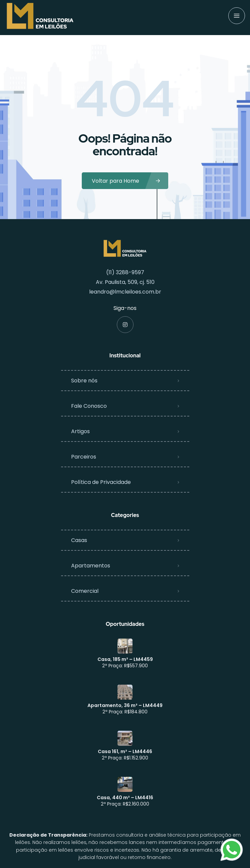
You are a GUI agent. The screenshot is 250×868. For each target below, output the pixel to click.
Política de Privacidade (101, 482)
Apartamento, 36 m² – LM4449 (125, 705)
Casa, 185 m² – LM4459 (125, 659)
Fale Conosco (89, 406)
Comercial (85, 591)
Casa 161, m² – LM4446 (125, 751)
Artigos (80, 431)
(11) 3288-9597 (125, 272)
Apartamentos (91, 566)
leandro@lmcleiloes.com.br (125, 292)
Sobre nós (84, 381)
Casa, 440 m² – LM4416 (125, 798)
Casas (79, 540)
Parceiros (84, 457)
